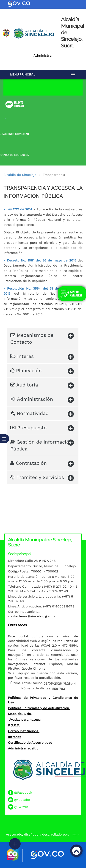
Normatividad (42, 414)
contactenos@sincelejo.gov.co (31, 616)
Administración (42, 400)
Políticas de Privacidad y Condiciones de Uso (43, 700)
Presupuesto (42, 428)
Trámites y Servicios (42, 478)
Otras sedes (17, 625)
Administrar (43, 55)
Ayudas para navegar (25, 720)
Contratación (42, 464)
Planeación (42, 371)
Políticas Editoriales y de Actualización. (39, 708)
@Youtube (22, 800)
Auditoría (42, 386)
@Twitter (21, 807)
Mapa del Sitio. (20, 714)
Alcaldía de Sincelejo (20, 175)
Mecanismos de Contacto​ (42, 338)
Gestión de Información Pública (42, 445)
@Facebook (23, 793)
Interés (42, 357)
